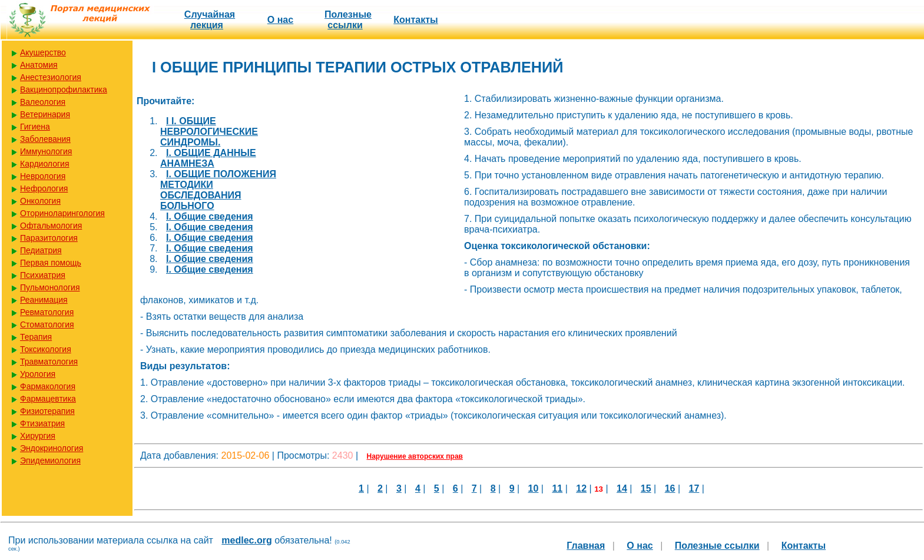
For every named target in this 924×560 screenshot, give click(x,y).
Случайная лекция (210, 20)
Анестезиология (51, 77)
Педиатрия (41, 250)
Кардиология (45, 164)
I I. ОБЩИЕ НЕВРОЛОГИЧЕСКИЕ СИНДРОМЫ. (209, 132)
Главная (586, 546)
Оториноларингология (62, 213)
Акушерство (43, 52)
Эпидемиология (50, 460)
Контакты (415, 20)
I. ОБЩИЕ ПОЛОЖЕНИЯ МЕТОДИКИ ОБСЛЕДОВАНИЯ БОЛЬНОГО (218, 190)
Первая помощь (51, 263)
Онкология (40, 201)
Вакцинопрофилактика (64, 90)
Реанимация (44, 300)
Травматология (49, 362)
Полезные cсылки (348, 20)
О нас (280, 20)
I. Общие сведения (210, 216)
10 (534, 488)
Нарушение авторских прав (415, 456)
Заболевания (45, 139)
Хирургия (38, 436)
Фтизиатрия (42, 423)
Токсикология (46, 349)
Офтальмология (51, 226)
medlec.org (246, 540)
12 (581, 488)
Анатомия (39, 65)
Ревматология (47, 312)
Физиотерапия (47, 411)
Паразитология (49, 238)
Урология (38, 374)
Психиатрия (43, 275)
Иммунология (46, 151)
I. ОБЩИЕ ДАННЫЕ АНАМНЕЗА (208, 158)
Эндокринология (52, 448)
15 (646, 488)
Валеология (43, 102)
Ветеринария (45, 114)
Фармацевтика (48, 399)
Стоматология (47, 324)
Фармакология (48, 386)
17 (694, 488)
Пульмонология (50, 287)
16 (670, 488)
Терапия (36, 337)
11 (557, 488)
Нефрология (44, 188)
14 (622, 488)
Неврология (43, 176)
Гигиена (35, 127)
